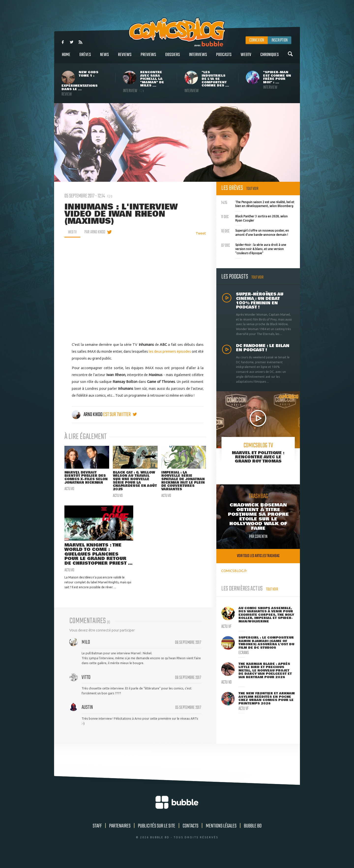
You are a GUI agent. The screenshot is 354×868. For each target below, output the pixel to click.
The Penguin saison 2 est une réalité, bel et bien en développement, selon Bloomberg (258, 204)
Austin (87, 719)
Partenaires (120, 837)
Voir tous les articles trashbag (258, 556)
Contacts (191, 837)
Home (66, 57)
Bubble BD (253, 837)
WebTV (246, 57)
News (104, 57)
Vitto (86, 689)
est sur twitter (120, 415)
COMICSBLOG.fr (234, 571)
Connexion (257, 40)
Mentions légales (221, 837)
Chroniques (270, 57)
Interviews (198, 57)
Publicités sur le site (157, 837)
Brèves (85, 57)
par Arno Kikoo (96, 232)
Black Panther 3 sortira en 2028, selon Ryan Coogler (254, 218)
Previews (148, 57)
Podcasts (224, 57)
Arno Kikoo (88, 415)
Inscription (280, 40)
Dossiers (173, 57)
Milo (86, 654)
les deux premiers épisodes (170, 351)
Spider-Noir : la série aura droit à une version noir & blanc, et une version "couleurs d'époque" (254, 248)
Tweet (201, 233)
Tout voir (252, 189)
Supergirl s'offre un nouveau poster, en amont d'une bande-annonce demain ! (255, 232)
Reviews (125, 57)
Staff (97, 837)
